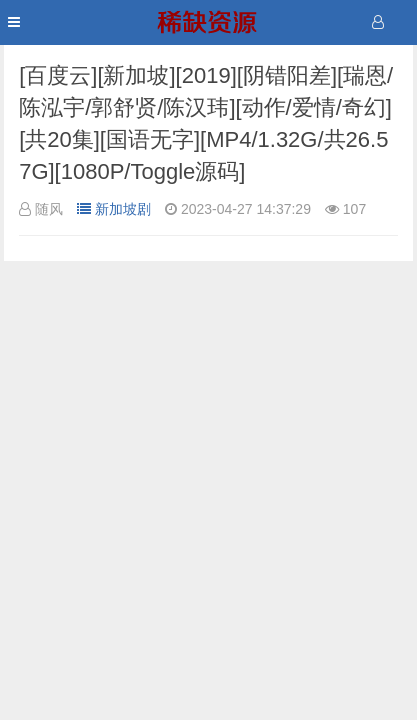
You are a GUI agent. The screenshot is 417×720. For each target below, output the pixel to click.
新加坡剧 (114, 209)
